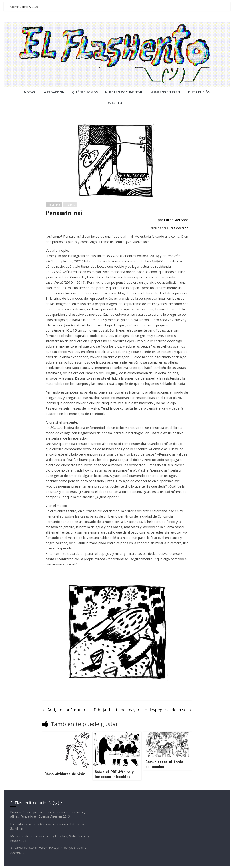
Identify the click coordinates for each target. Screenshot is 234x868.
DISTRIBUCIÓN (199, 92)
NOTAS (29, 92)
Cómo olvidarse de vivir (65, 774)
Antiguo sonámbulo (64, 710)
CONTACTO (113, 103)
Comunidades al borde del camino (164, 764)
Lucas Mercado (176, 220)
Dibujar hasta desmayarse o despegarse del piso (143, 710)
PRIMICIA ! (54, 205)
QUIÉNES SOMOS (85, 92)
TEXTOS (70, 205)
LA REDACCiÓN (54, 92)
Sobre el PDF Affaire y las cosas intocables (114, 774)
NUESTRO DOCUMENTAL (124, 92)
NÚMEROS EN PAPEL (166, 92)
